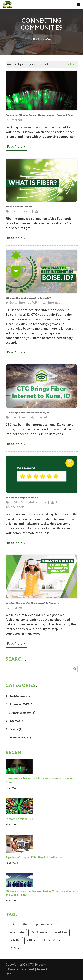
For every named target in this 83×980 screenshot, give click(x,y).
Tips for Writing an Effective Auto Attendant (35, 858)
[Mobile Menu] (78, 5)
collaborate (16, 933)
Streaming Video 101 (19, 819)
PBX (11, 924)
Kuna (22, 417)
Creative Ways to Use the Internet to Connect (32, 603)
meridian (61, 933)
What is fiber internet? (19, 207)
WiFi (35, 303)
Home (36, 39)
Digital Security (35, 502)
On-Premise (39, 933)
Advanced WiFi (21, 705)
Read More (16, 147)
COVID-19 (16, 502)
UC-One (14, 949)
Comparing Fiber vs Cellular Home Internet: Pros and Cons (39, 115)
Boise (14, 303)
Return (71, 64)
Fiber (13, 211)
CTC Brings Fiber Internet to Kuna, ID (27, 413)
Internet (16, 120)
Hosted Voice (51, 941)
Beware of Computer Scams (22, 498)
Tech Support (15, 507)
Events (16, 729)
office (31, 941)
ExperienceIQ (20, 738)
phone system (46, 924)
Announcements (22, 713)
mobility (14, 941)
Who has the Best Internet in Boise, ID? (28, 298)
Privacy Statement (21, 970)
